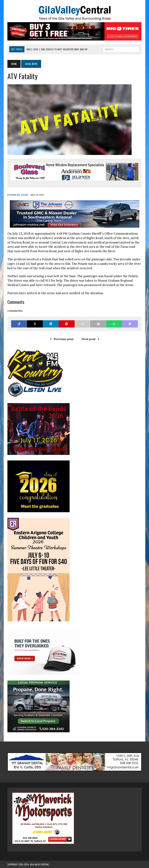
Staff (25, 195)
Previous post (62, 339)
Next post (90, 339)
